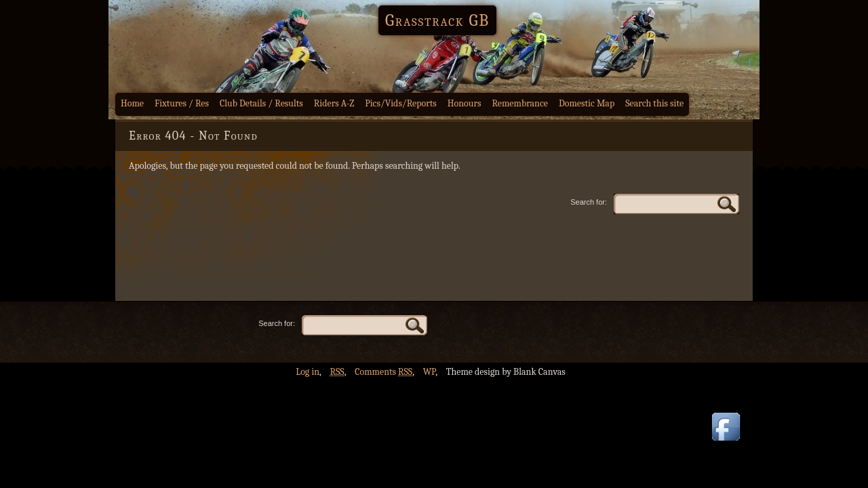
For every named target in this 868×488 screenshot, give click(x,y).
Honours (465, 103)
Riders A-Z (334, 103)
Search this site (654, 103)
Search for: (589, 202)
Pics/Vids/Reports (401, 103)
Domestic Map (587, 103)
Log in (308, 372)
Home (132, 103)
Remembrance (520, 103)
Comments (383, 372)
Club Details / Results (261, 103)
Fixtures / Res (182, 103)
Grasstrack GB (437, 20)
